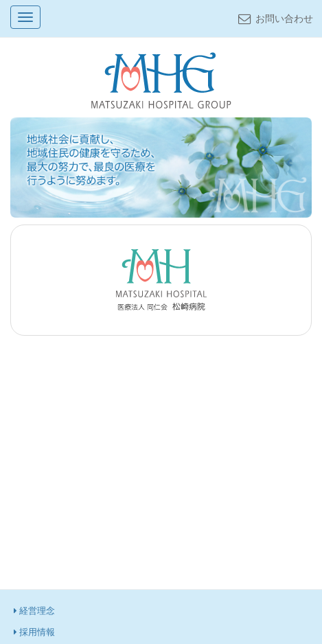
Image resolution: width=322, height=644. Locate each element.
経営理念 (35, 611)
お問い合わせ (275, 19)
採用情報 (35, 632)
